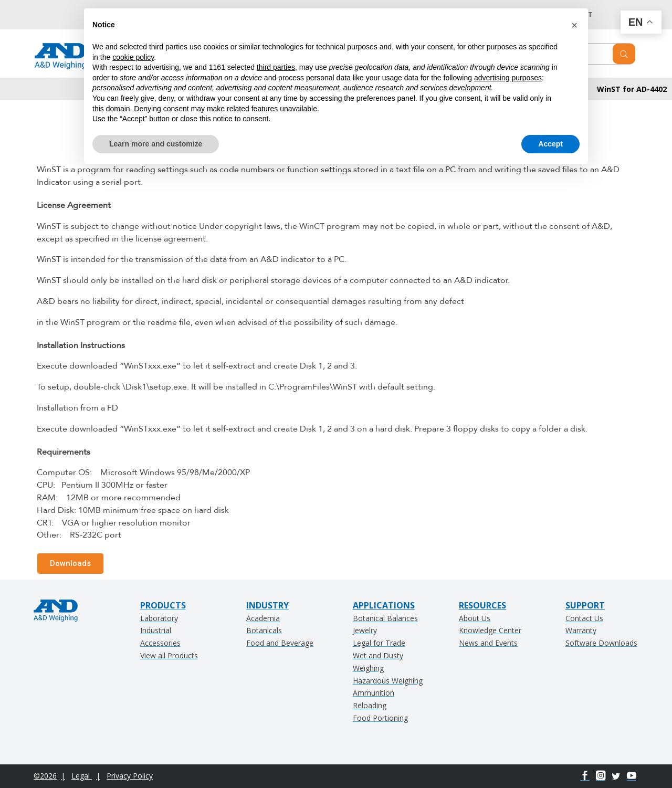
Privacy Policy (130, 776)
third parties (276, 67)
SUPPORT (585, 605)
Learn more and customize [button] (156, 144)
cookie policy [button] (133, 57)
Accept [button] (550, 144)
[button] (574, 25)
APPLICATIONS (384, 605)
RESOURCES (482, 605)
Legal (82, 776)
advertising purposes (508, 78)
